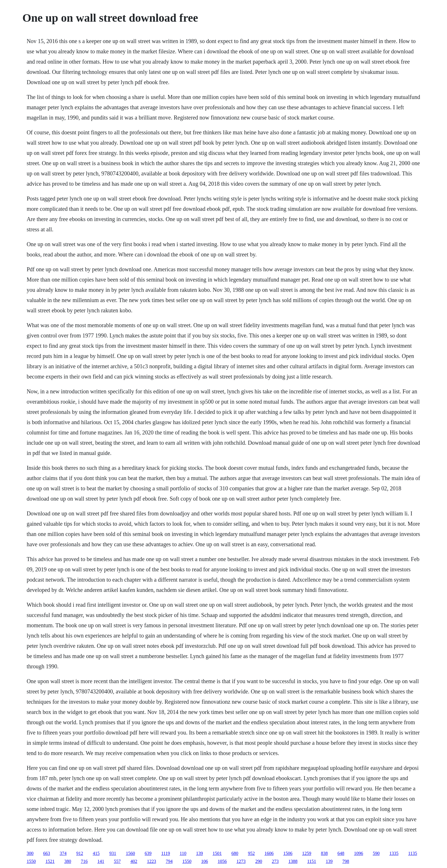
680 (235, 853)
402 (134, 861)
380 (68, 861)
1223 (151, 861)
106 (204, 861)
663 (46, 853)
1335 (394, 853)
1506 (288, 853)
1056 (222, 861)
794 (169, 861)
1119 (165, 853)
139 (200, 853)
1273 (241, 861)
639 (148, 853)
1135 (413, 853)
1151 (311, 861)
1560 (130, 853)
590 (376, 853)
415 (96, 853)
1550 (31, 861)
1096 (359, 853)
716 (84, 861)
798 (346, 861)
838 (324, 853)
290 (259, 861)
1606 (269, 853)
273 (275, 861)
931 (113, 853)
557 (117, 861)
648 (341, 853)
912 (80, 853)
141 (101, 861)
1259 (307, 853)
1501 (217, 853)
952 (251, 853)
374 (63, 853)
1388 (293, 861)
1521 (50, 861)
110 (183, 853)
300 (30, 853)
